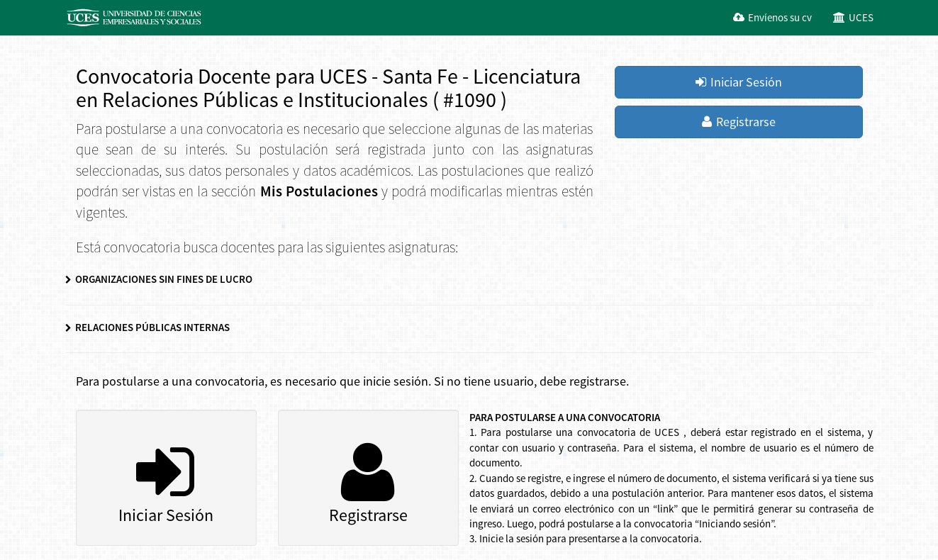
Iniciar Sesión (739, 82)
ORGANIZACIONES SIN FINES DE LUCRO (159, 279)
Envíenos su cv (772, 17)
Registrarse (739, 122)
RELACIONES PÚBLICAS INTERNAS (147, 327)
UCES (853, 17)
